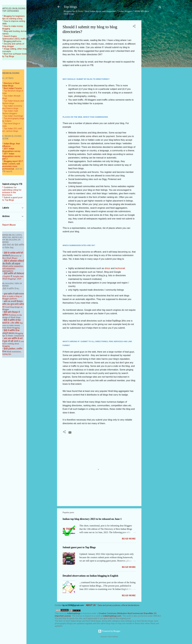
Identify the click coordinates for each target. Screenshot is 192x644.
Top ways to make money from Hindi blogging (12, 325)
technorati (120, 268)
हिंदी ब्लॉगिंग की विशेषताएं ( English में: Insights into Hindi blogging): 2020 (13, 276)
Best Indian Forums (13, 88)
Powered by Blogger (109, 631)
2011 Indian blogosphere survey (11, 150)
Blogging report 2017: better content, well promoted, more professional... (13, 165)
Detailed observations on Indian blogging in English (90, 576)
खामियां (5, 315)
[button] (134, 27)
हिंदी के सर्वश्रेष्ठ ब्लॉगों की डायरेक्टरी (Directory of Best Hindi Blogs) (13, 255)
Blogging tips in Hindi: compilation (13, 334)
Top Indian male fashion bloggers (10, 112)
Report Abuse (9, 225)
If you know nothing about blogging (13, 344)
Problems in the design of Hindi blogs (12, 316)
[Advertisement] (153, 62)
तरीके (17, 323)
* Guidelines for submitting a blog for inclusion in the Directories (12, 191)
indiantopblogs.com (112, 616)
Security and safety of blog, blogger (13, 45)
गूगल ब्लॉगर (11, 294)
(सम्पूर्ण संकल (8, 333)
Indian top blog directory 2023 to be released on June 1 (92, 519)
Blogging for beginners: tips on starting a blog (14, 17)
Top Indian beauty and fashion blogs (13, 102)
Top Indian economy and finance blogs (12, 107)
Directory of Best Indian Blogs (11, 84)
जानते (16, 341)
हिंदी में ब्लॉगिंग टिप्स (11, 330)
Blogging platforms (13, 41)
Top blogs (70, 7)
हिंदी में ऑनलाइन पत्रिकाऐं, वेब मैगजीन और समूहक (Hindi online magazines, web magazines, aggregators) (13, 266)
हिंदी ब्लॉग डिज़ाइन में (12, 312)
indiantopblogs (74, 613)
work (62, 613)
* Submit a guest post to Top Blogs (12, 199)
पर (3, 307)
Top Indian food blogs (13, 116)
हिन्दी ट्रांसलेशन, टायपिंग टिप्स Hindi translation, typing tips (12, 351)
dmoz (108, 268)
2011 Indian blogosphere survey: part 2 (11, 156)
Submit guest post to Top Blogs (79, 547)
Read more (129, 539)
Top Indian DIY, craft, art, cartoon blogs (12, 130)
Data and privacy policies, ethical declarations (118, 605)
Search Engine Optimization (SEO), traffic (14, 37)
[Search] (160, 8)
